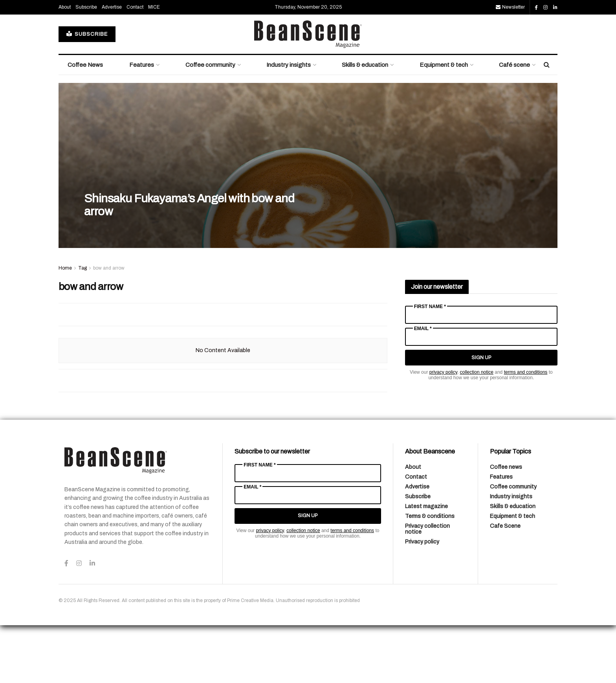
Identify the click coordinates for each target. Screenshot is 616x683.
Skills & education (365, 123)
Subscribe (86, 65)
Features (142, 123)
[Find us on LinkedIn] (555, 65)
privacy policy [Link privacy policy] (443, 430)
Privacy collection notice (427, 587)
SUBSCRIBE (87, 92)
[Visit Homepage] (308, 92)
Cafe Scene (505, 584)
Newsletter (510, 65)
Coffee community (210, 123)
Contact (135, 65)
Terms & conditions (430, 574)
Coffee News (85, 123)
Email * (423, 386)
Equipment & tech (444, 123)
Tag (82, 326)
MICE (154, 65)
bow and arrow (109, 326)
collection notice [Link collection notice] (477, 430)
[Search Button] (547, 123)
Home (65, 326)
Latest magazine (426, 564)
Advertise (112, 65)
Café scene (514, 123)
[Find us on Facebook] (536, 65)
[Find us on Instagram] (545, 65)
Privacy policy (422, 599)
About (65, 65)
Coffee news (506, 525)
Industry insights (289, 123)
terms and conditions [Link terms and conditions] (526, 430)
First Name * (430, 364)
